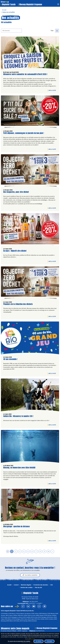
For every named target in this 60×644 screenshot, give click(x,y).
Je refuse (39, 641)
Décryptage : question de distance (16, 526)
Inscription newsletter (30, 575)
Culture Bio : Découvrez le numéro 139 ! (18, 416)
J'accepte (49, 641)
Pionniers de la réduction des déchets (18, 304)
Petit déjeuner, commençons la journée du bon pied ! (24, 133)
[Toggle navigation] (58, 5)
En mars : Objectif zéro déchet (15, 251)
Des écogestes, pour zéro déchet (16, 192)
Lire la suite (53, 90)
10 (48, 551)
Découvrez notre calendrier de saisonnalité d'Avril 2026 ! (25, 74)
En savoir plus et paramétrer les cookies (19, 641)
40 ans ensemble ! (10, 359)
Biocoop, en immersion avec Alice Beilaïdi (19, 468)
